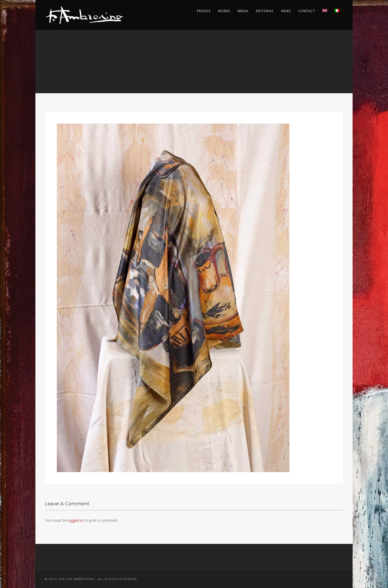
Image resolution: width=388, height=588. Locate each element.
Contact (307, 11)
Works (224, 11)
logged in (75, 520)
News (286, 11)
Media (243, 11)
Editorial (265, 11)
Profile (204, 11)
